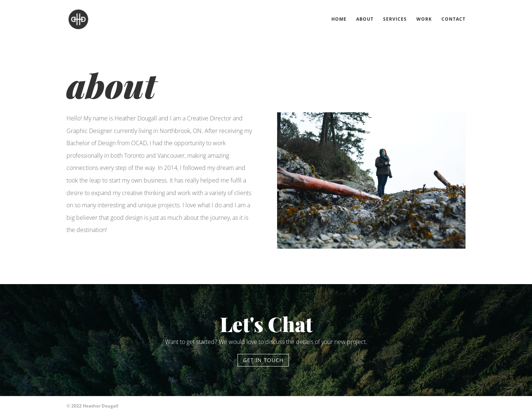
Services (395, 19)
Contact (453, 19)
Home (339, 19)
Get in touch (263, 360)
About (365, 19)
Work (424, 19)
